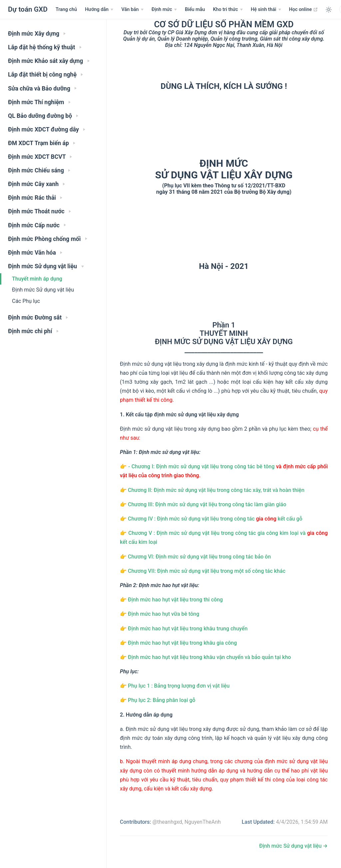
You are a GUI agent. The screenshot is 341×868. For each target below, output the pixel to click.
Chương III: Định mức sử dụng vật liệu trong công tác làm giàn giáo (207, 504)
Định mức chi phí (33, 331)
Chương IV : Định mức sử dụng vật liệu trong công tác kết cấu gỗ (215, 519)
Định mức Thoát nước (39, 211)
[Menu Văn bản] (132, 10)
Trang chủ (66, 9)
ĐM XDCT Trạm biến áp (42, 143)
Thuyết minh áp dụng (37, 279)
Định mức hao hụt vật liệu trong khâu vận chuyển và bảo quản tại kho (209, 657)
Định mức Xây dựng (37, 34)
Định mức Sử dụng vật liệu (46, 266)
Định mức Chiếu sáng (39, 170)
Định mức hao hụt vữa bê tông (164, 614)
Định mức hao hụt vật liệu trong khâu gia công (182, 643)
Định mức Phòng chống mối (48, 239)
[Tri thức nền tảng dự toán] (228, 10)
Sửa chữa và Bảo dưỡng (42, 89)
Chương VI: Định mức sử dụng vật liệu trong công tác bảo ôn (199, 557)
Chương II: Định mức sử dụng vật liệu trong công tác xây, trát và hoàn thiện (216, 490)
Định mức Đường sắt (38, 318)
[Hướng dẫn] (99, 10)
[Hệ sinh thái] (266, 10)
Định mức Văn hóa (35, 253)
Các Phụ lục (26, 301)
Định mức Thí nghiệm (39, 102)
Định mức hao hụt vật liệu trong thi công (175, 600)
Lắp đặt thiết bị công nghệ (45, 75)
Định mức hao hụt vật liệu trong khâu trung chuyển (188, 629)
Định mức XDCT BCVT (40, 157)
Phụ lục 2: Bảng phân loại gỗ (162, 700)
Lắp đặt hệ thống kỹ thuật (45, 47)
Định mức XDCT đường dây (47, 129)
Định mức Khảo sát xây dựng (49, 61)
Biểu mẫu (195, 9)
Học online (304, 9)
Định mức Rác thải (35, 198)
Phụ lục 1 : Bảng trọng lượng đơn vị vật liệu (179, 686)
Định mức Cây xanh (36, 184)
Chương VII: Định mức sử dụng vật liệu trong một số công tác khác (207, 571)
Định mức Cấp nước (37, 225)
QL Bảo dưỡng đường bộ (43, 116)
